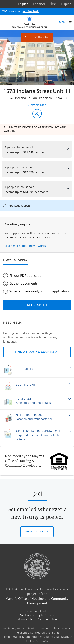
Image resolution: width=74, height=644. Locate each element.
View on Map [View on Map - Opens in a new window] (37, 105)
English (23, 4)
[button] (37, 370)
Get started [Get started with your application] (37, 305)
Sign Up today (37, 533)
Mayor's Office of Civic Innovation (37, 619)
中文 (53, 4)
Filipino (66, 4)
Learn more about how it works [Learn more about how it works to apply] (25, 246)
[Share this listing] (37, 114)
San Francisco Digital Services (37, 615)
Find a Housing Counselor (37, 352)
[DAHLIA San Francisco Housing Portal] (30, 22)
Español (39, 4)
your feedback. (31, 11)
